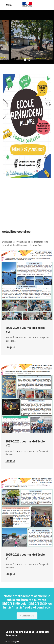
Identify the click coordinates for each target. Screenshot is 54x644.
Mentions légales (12, 642)
